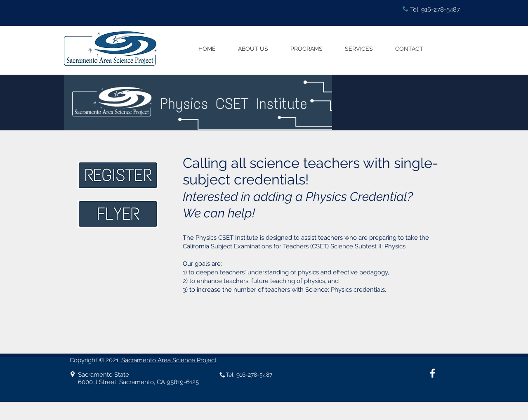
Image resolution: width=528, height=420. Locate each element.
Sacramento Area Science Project (169, 360)
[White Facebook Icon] (433, 373)
